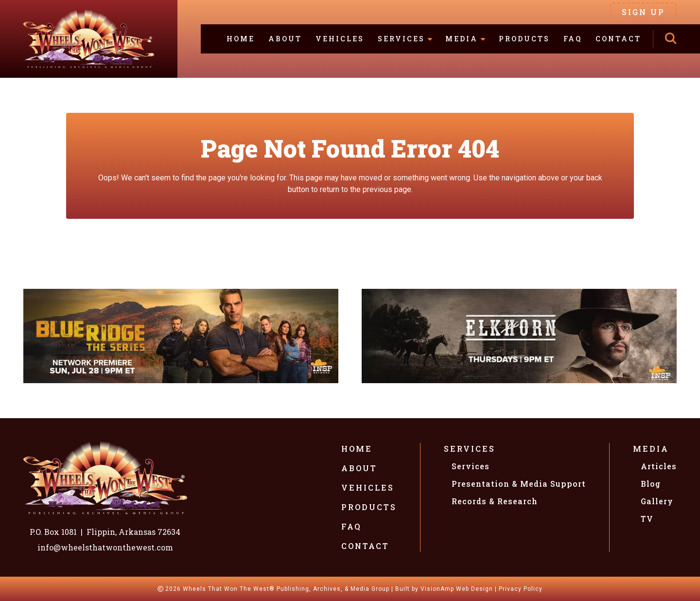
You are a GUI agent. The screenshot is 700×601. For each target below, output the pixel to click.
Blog (651, 484)
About (285, 39)
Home (241, 39)
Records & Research (495, 501)
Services (470, 449)
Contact (618, 39)
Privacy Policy (521, 589)
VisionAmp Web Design (457, 589)
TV (647, 519)
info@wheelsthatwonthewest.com (105, 547)
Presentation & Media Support (519, 484)
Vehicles (340, 39)
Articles (659, 466)
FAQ (573, 39)
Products (524, 39)
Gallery (657, 501)
